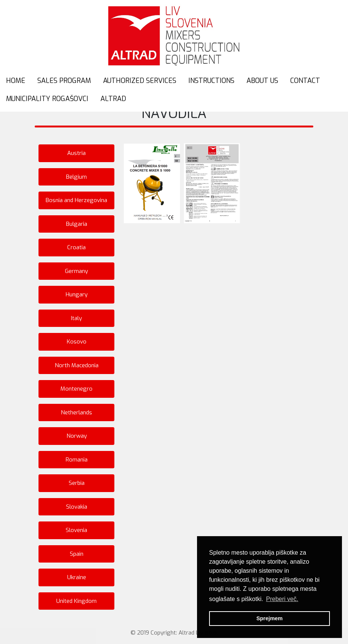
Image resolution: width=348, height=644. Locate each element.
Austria (76, 153)
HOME (16, 81)
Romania (77, 460)
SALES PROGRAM (64, 81)
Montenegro (76, 389)
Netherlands (76, 412)
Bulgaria (77, 224)
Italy (76, 318)
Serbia (77, 483)
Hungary (77, 294)
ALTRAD (113, 99)
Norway (77, 436)
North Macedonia (77, 365)
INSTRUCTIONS (211, 81)
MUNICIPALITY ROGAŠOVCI (47, 99)
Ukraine (77, 577)
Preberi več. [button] (282, 599)
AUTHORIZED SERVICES (140, 81)
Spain (77, 554)
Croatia (76, 247)
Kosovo (77, 342)
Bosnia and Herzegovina (76, 200)
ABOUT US (262, 81)
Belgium (76, 177)
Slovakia (77, 507)
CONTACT (305, 81)
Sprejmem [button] (269, 618)
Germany (76, 271)
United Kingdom (76, 601)
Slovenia (76, 530)
